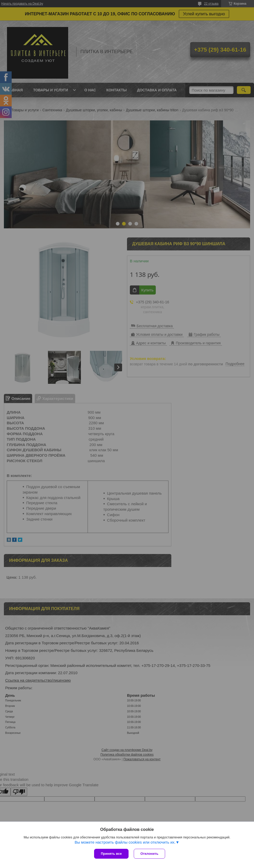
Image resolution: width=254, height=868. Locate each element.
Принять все (111, 854)
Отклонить (149, 854)
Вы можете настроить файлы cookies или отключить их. (125, 842)
